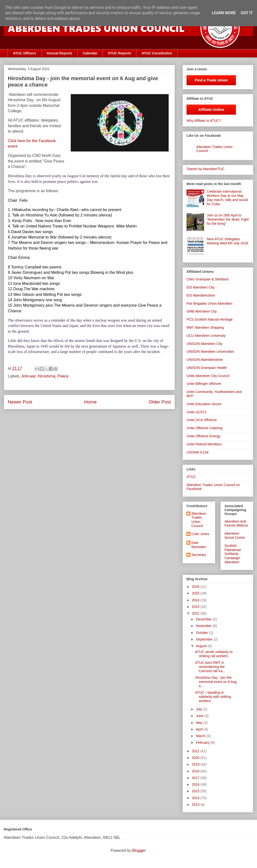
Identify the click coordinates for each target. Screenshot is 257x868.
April (200, 729)
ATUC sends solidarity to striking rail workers (214, 654)
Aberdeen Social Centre (235, 535)
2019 (196, 764)
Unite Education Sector (204, 404)
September (205, 639)
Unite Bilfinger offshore (204, 384)
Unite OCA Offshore (202, 420)
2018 (196, 771)
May (199, 723)
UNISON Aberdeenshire (205, 360)
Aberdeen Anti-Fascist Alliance (236, 523)
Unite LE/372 (196, 412)
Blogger (139, 850)
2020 (196, 758)
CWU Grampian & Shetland (207, 279)
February (203, 742)
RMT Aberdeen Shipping (205, 327)
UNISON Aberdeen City (204, 344)
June (200, 716)
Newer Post (20, 402)
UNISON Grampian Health (207, 368)
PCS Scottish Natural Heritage (210, 319)
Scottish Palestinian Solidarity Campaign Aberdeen (233, 554)
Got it (247, 13)
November (204, 626)
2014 (196, 798)
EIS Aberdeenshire (201, 295)
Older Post (160, 402)
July (199, 709)
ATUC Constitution (157, 53)
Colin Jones (200, 534)
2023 (196, 607)
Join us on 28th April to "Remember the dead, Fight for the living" (228, 219)
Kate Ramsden (199, 545)
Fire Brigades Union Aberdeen (210, 303)
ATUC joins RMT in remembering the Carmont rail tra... (210, 667)
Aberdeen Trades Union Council (199, 520)
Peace (63, 376)
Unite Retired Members (204, 444)
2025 (196, 593)
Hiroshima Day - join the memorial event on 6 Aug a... (216, 682)
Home (90, 402)
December (204, 619)
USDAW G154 (198, 452)
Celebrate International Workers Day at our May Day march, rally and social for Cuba (227, 198)
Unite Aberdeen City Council (208, 376)
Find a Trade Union (211, 80)
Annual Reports (59, 53)
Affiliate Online (211, 109)
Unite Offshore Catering (204, 428)
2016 (196, 784)
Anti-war (28, 376)
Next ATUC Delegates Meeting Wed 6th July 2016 (228, 241)
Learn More (224, 13)
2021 (196, 751)
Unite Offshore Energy (203, 436)
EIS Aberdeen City (200, 287)
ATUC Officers (25, 53)
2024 (196, 600)
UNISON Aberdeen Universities (210, 352)
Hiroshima (47, 376)
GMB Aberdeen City (202, 311)
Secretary (199, 555)
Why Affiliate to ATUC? (204, 121)
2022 (196, 613)
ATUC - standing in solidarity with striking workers (213, 697)
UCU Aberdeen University (206, 336)
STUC (191, 477)
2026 (196, 587)
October (202, 633)
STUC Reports (120, 53)
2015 (196, 791)
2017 (196, 778)
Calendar (90, 53)
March (201, 736)
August (202, 646)
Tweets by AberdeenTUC (206, 169)
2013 (196, 805)
